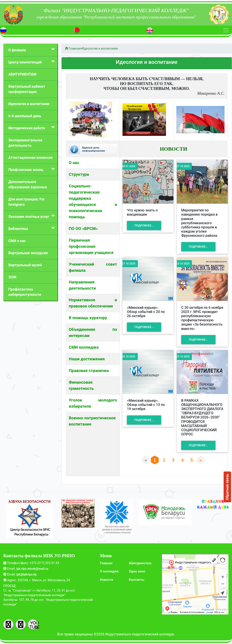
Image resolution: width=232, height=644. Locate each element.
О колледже (109, 571)
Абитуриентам (140, 563)
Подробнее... (144, 226)
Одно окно (137, 571)
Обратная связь (227, 487)
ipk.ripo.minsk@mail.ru (32, 569)
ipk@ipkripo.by (26, 574)
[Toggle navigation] (226, 30)
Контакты (137, 580)
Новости (107, 580)
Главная (106, 563)
